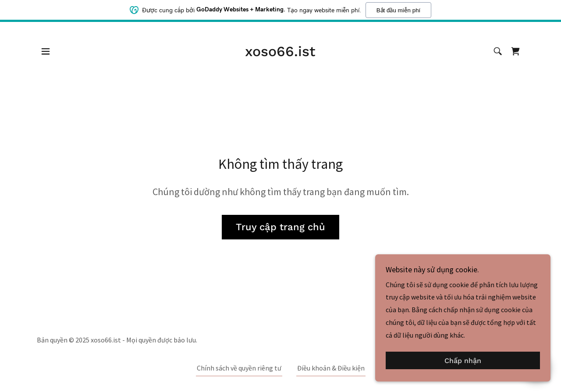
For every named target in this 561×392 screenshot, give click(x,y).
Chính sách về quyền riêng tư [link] (239, 368)
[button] (46, 51)
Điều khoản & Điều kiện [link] (331, 368)
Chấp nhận (463, 361)
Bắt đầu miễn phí (399, 10)
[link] (280, 53)
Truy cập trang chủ (280, 227)
